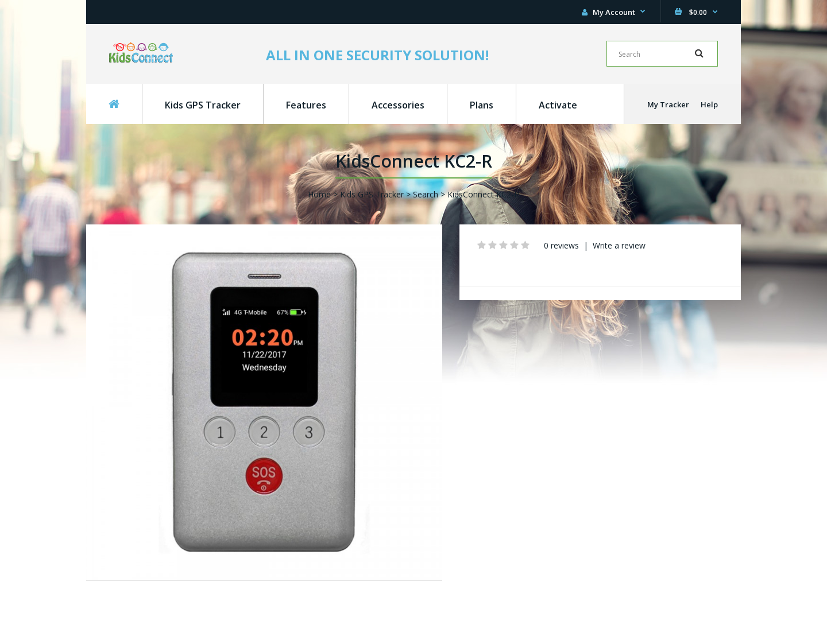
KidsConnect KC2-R (483, 194)
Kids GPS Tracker (372, 194)
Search (426, 194)
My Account (608, 12)
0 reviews (561, 245)
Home (319, 194)
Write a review (619, 245)
